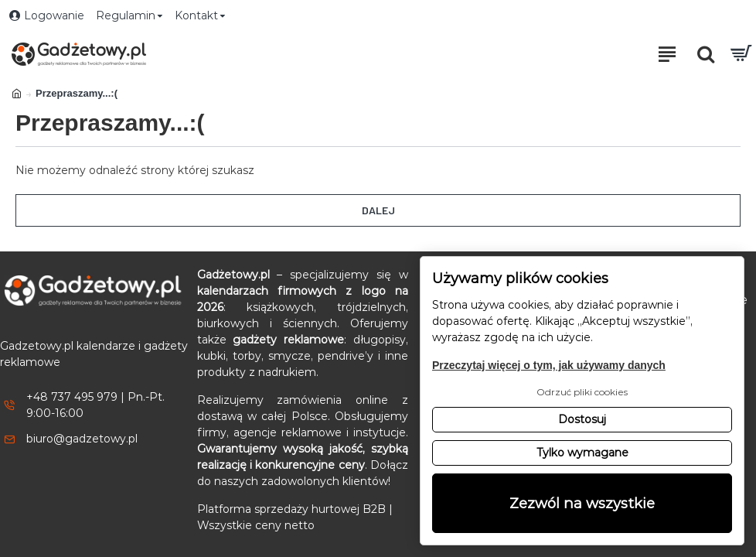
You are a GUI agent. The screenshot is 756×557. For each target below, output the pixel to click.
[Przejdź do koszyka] (741, 54)
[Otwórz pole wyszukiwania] (706, 54)
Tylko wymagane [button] (582, 453)
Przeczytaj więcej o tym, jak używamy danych (549, 365)
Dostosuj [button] (582, 419)
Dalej (378, 210)
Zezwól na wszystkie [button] (582, 503)
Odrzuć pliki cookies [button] (582, 392)
